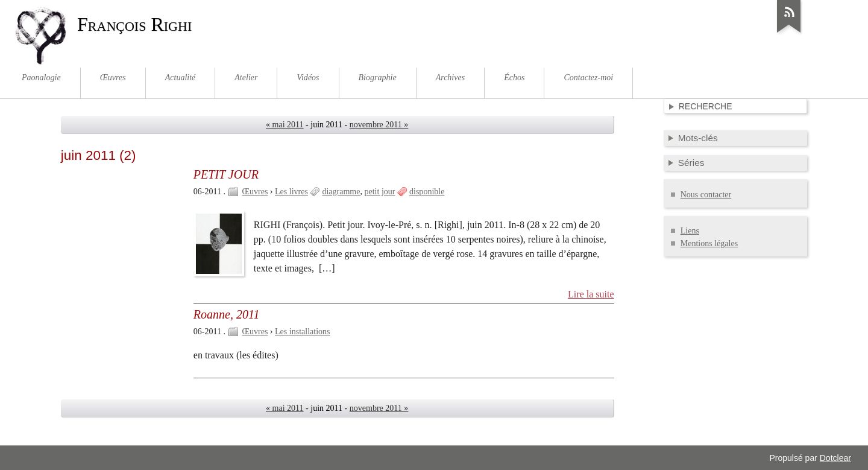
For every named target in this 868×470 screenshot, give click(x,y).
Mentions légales (709, 243)
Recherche (706, 106)
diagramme (341, 192)
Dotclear (835, 458)
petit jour (380, 192)
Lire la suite (591, 294)
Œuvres (255, 192)
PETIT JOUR (226, 174)
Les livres (291, 192)
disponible (427, 192)
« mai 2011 (285, 125)
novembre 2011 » (379, 125)
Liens (690, 231)
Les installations (302, 332)
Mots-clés (698, 138)
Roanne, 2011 (227, 314)
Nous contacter (706, 195)
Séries (691, 163)
